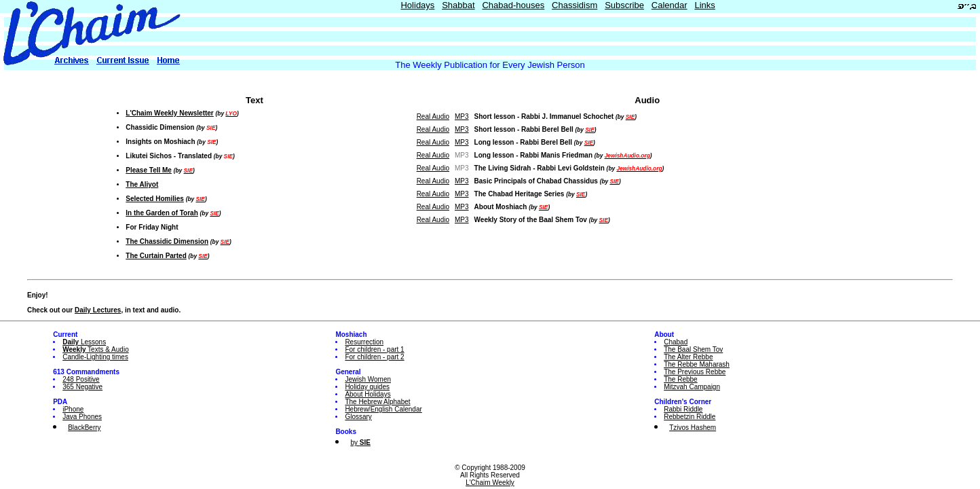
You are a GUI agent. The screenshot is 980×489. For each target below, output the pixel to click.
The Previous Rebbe (695, 372)
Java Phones (82, 417)
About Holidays (367, 394)
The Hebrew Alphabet (377, 402)
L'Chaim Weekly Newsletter (169, 113)
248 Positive (81, 379)
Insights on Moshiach (160, 142)
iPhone (73, 409)
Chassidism (574, 5)
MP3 (462, 116)
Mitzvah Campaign (692, 387)
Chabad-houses (513, 5)
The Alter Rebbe (688, 357)
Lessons (84, 342)
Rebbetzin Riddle (690, 417)
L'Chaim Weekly (490, 483)
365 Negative (82, 387)
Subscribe (624, 5)
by (360, 442)
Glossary (358, 417)
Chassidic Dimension (160, 127)
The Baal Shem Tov (693, 349)
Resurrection (364, 342)
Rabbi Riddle (683, 409)
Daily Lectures (98, 310)
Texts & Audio (96, 349)
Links (704, 5)
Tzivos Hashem (693, 428)
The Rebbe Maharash (697, 364)
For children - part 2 (374, 357)
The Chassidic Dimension (167, 241)
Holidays (417, 5)
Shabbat (458, 5)
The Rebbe (680, 379)
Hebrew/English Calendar (383, 409)
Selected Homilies (155, 199)
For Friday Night (152, 227)
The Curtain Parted (156, 256)
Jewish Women (368, 379)
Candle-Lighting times (95, 357)
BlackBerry (84, 428)
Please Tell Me (149, 170)
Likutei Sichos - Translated (169, 156)
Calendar (670, 5)
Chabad (676, 342)
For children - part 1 (374, 349)
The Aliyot (142, 184)
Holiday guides (367, 387)
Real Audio (433, 116)
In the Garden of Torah (162, 213)
